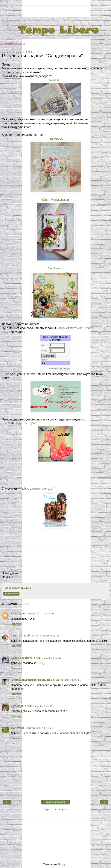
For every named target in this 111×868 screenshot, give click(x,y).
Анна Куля (18, 613)
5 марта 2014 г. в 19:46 (40, 613)
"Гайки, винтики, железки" (37, 489)
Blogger (63, 864)
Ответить (17, 624)
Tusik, (6, 374)
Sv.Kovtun (55, 80)
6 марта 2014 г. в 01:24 (38, 706)
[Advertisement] (56, 10)
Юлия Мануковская (56, 200)
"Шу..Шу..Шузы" (27, 423)
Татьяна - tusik (21, 636)
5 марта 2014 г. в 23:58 (67, 680)
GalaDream (55, 268)
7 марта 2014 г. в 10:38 (39, 728)
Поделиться (11, 594)
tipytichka (17, 706)
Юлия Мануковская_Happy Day (31, 680)
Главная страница (55, 802)
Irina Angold (56, 139)
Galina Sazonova (22, 658)
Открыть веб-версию (55, 809)
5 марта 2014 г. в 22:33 (45, 636)
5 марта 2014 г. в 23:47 (47, 658)
